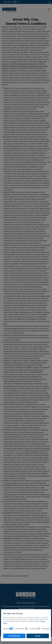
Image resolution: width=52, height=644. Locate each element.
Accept (38, 636)
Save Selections (14, 636)
